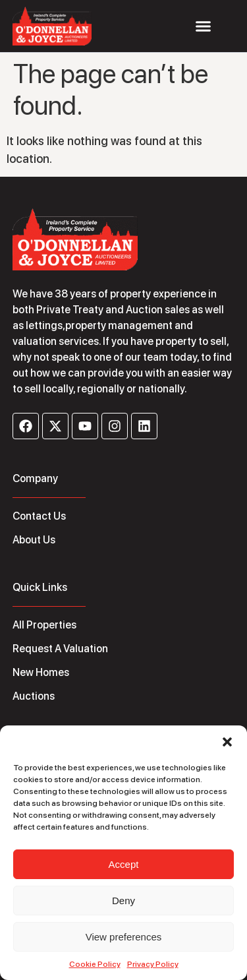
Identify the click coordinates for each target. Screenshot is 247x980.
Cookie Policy (95, 964)
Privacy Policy (153, 964)
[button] (227, 742)
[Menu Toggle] (203, 26)
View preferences (124, 937)
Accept (124, 864)
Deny (123, 901)
